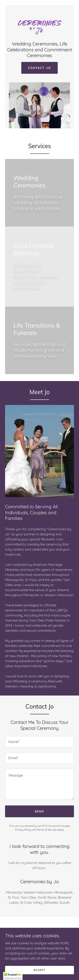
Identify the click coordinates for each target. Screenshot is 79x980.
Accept (39, 970)
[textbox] (39, 742)
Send (39, 811)
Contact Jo (39, 68)
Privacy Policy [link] (23, 830)
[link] (39, 25)
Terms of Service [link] (47, 830)
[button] (13, 976)
